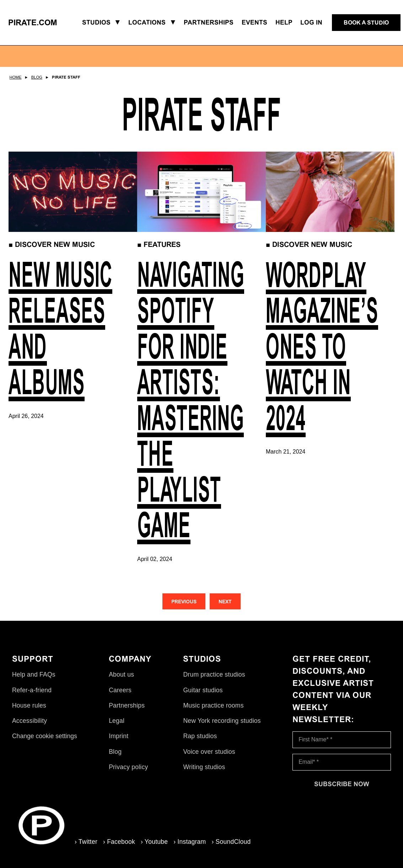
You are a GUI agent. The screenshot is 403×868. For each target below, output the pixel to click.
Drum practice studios (214, 674)
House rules (29, 705)
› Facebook (119, 842)
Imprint (119, 736)
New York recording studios (222, 721)
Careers (120, 690)
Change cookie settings (45, 736)
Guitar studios (203, 690)
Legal (117, 721)
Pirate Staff (66, 77)
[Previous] (184, 601)
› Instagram (190, 842)
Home (16, 77)
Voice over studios (209, 752)
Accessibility (29, 721)
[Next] (225, 601)
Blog (37, 77)
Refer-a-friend (32, 690)
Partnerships (127, 705)
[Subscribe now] (342, 784)
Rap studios (200, 736)
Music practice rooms (213, 705)
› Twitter (86, 842)
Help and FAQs (34, 674)
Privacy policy (128, 767)
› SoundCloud (231, 842)
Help (284, 22)
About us (121, 674)
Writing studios (204, 767)
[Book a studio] (366, 23)
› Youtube (154, 842)
